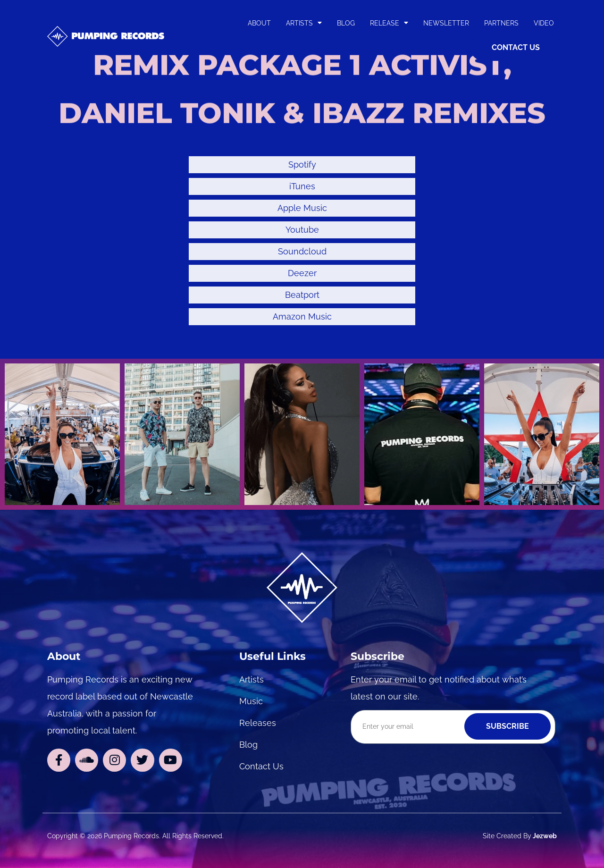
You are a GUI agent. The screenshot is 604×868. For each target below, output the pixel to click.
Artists (304, 23)
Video (544, 23)
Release (389, 23)
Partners (501, 23)
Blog (346, 23)
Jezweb (544, 836)
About (259, 23)
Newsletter (446, 23)
